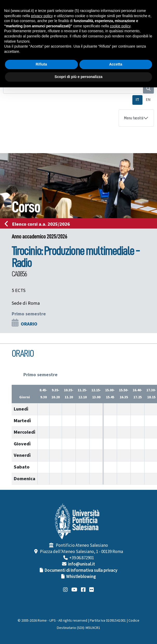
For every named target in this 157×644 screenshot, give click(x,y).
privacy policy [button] (42, 16)
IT (137, 100)
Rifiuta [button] (41, 64)
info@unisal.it (81, 564)
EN (148, 100)
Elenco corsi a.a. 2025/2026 (39, 224)
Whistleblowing (81, 577)
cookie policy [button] (120, 26)
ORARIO (29, 324)
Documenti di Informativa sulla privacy (81, 570)
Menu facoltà (134, 118)
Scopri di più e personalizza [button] (78, 77)
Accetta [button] (116, 64)
